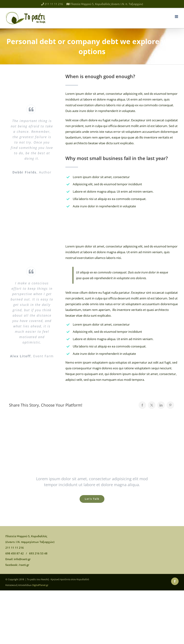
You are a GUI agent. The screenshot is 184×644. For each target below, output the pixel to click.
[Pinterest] (170, 405)
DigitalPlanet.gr (40, 585)
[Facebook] (142, 405)
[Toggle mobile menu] (177, 17)
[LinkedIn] (161, 405)
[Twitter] (152, 405)
